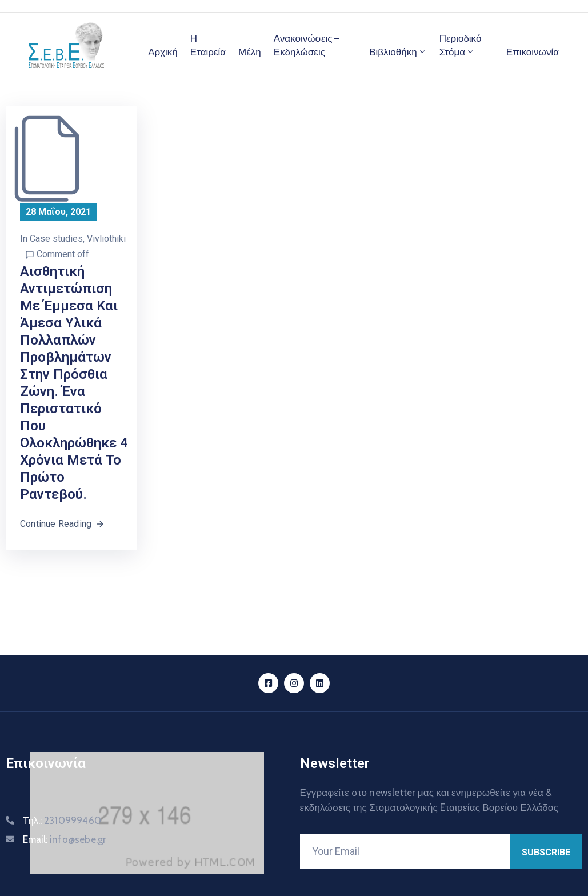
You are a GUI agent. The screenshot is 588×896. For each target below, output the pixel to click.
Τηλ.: (62, 821)
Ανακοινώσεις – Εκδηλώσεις (307, 45)
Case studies (56, 239)
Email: (64, 839)
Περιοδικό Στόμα (461, 45)
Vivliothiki (106, 239)
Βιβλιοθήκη (398, 52)
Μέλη (250, 52)
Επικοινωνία (533, 52)
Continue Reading (63, 524)
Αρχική (163, 52)
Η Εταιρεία (208, 45)
